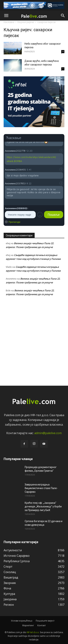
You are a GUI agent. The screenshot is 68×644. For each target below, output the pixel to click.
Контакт (42, 625)
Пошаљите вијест (45, 621)
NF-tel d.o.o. (33, 632)
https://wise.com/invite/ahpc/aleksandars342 (31, 157)
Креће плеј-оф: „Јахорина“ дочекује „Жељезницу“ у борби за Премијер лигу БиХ (43, 506)
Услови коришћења (22, 621)
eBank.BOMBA (14, 161)
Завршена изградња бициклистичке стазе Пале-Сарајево (41, 488)
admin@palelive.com (48, 433)
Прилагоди (14, 222)
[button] (6, 16)
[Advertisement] (34, 340)
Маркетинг (28, 625)
